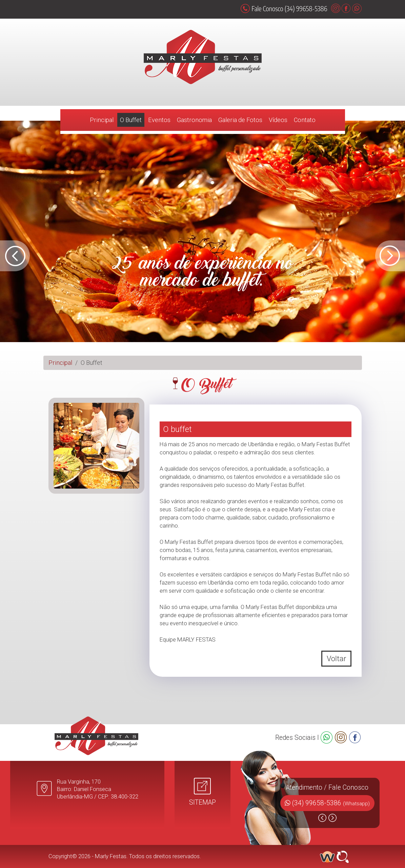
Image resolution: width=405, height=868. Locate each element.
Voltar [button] (336, 659)
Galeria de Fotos (240, 120)
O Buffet (131, 120)
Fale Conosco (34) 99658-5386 (284, 8)
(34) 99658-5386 (331, 803)
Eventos (159, 120)
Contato (305, 120)
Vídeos (278, 120)
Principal (102, 120)
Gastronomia (194, 120)
